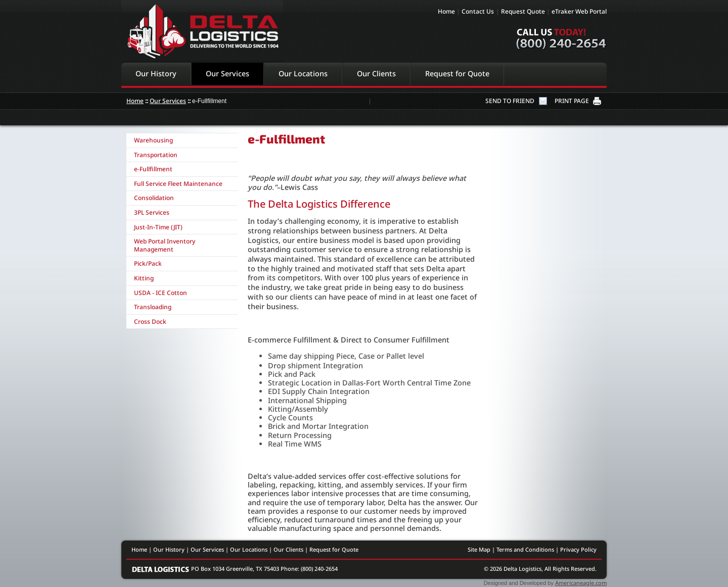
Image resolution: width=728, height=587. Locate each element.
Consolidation (154, 198)
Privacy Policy (578, 549)
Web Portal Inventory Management (165, 245)
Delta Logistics (202, 31)
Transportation (156, 155)
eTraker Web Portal (579, 11)
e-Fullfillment (153, 169)
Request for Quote (457, 74)
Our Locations (303, 74)
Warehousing (153, 140)
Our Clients (376, 74)
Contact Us (478, 11)
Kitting (144, 278)
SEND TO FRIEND (510, 101)
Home (446, 11)
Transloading (153, 307)
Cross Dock (150, 322)
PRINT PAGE (572, 101)
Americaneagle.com (581, 583)
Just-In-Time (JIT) (158, 227)
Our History (156, 74)
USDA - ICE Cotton (161, 293)
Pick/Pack (148, 263)
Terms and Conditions (525, 549)
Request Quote (523, 11)
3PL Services (152, 212)
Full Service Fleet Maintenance (178, 184)
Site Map (479, 549)
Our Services (227, 74)
